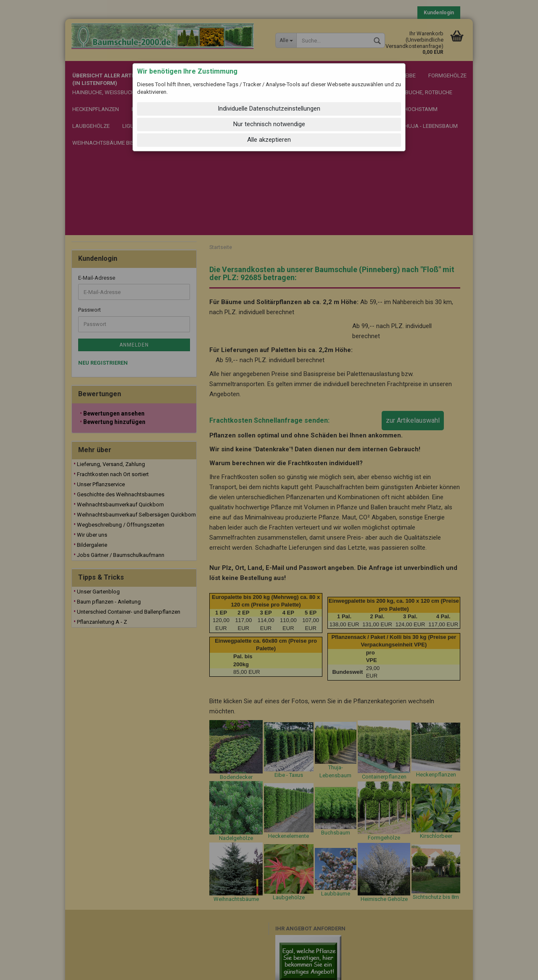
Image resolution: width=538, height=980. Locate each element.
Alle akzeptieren (269, 140)
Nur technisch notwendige (269, 124)
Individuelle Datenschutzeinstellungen (269, 109)
